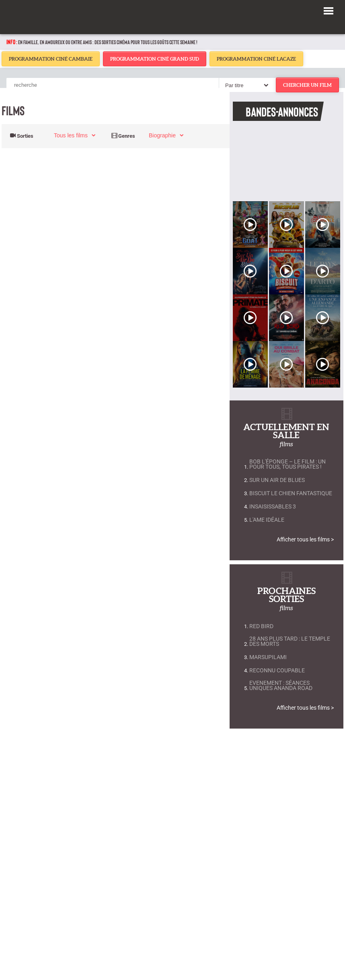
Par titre (234, 85)
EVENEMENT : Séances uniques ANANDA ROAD (281, 686)
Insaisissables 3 (273, 507)
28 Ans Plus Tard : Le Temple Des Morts (290, 641)
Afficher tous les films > (305, 539)
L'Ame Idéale (267, 520)
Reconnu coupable (277, 671)
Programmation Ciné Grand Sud (155, 59)
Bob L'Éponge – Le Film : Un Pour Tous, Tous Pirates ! (287, 464)
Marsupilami (268, 657)
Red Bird (261, 626)
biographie (162, 135)
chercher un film (307, 85)
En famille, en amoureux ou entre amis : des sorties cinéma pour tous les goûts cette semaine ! (108, 42)
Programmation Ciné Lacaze (256, 59)
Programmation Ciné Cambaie (51, 59)
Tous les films (71, 135)
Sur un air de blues (277, 480)
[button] (329, 10)
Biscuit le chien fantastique (291, 493)
